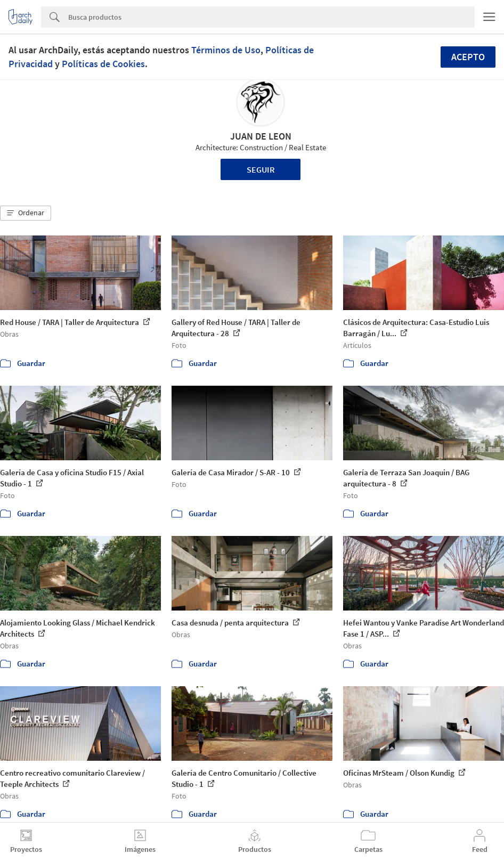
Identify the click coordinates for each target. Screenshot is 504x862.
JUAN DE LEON (261, 136)
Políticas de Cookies (103, 64)
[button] (26, 213)
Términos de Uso (226, 50)
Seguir (261, 169)
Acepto (468, 57)
